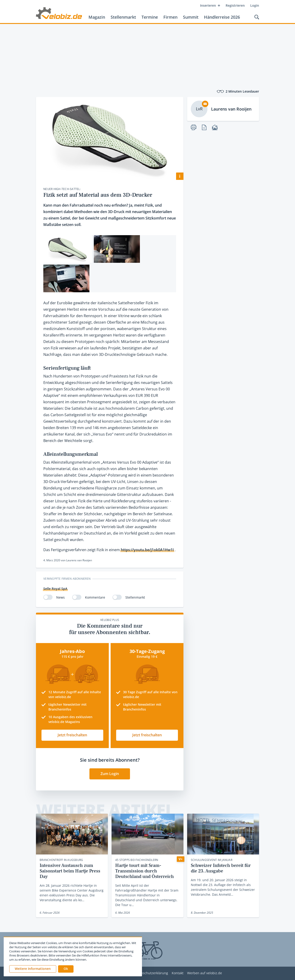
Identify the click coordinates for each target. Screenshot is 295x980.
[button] (66, 969)
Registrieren (235, 5)
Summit (191, 17)
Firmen (170, 17)
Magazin (97, 17)
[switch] (48, 597)
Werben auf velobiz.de (205, 973)
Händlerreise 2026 (222, 17)
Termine (150, 17)
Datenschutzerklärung (151, 973)
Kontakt (178, 973)
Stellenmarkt (123, 17)
